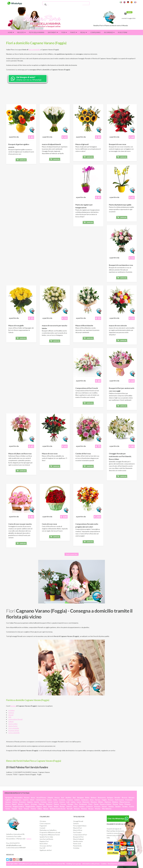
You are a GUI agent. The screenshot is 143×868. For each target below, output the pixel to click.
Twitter (7, 860)
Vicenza (84, 809)
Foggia (104, 800)
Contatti (42, 828)
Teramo (125, 806)
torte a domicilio (14, 733)
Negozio (21, 32)
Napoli (14, 804)
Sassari (104, 806)
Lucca (79, 802)
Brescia (124, 798)
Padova (56, 804)
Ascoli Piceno (41, 798)
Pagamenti (43, 826)
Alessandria (18, 798)
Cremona (62, 800)
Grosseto (22, 802)
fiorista (13, 706)
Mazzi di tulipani (78, 839)
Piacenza (49, 804)
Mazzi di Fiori (77, 828)
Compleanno (95, 32)
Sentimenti (53, 32)
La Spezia (89, 806)
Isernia (37, 802)
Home (11, 32)
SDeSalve (121, 864)
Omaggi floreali (78, 821)
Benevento (102, 798)
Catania (77, 800)
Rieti (45, 806)
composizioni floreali (15, 719)
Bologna (110, 798)
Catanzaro (85, 800)
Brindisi (117, 798)
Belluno (94, 798)
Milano (101, 802)
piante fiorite (13, 726)
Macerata (86, 802)
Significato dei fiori (46, 850)
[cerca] (66, 5)
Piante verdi (77, 844)
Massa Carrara (125, 802)
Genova (8, 802)
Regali (84, 32)
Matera (8, 804)
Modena (115, 802)
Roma (50, 806)
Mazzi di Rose (78, 830)
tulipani (11, 722)
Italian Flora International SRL (55, 864)
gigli (10, 717)
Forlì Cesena (119, 800)
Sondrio (82, 806)
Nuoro (27, 804)
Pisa (76, 804)
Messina (94, 802)
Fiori (64, 32)
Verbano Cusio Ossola (58, 809)
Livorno (62, 802)
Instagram (18, 860)
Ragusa (39, 806)
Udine (40, 809)
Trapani (14, 809)
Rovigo (62, 806)
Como (55, 800)
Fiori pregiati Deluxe (80, 826)
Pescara (63, 804)
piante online (13, 724)
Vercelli (70, 809)
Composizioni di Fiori (80, 835)
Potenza (127, 804)
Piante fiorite (77, 846)
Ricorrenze (109, 32)
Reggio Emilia (30, 806)
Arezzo (57, 798)
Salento (29, 839)
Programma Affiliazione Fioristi (50, 835)
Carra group (77, 864)
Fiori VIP (42, 848)
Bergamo (80, 798)
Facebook (11, 860)
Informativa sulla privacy (91, 864)
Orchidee (76, 848)
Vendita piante (78, 841)
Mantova (108, 802)
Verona (91, 809)
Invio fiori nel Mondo (46, 839)
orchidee (11, 710)
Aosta (33, 798)
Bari (74, 798)
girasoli (11, 715)
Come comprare (45, 824)
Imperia (30, 802)
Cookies (104, 864)
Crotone (44, 802)
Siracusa (97, 806)
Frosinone (129, 800)
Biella (87, 798)
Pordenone (83, 804)
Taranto (118, 806)
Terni (20, 809)
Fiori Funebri (77, 832)
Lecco (50, 802)
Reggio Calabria (18, 806)
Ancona (27, 798)
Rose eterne (123, 32)
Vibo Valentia (107, 809)
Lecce (56, 802)
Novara (21, 804)
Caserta (26, 800)
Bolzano (132, 798)
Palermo (42, 804)
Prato (90, 804)
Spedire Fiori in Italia (46, 837)
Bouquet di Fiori (78, 837)
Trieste (26, 809)
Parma (96, 804)
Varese (46, 809)
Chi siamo (43, 821)
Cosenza (70, 800)
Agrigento (9, 798)
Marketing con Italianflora (48, 830)
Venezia (77, 809)
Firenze (111, 800)
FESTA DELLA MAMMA (37, 32)
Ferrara (98, 800)
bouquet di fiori (14, 730)
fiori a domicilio (34, 50)
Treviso (33, 809)
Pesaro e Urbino (106, 804)
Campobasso (17, 800)
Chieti (32, 800)
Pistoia (115, 804)
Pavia (121, 804)
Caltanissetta (41, 800)
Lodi (68, 802)
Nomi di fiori (44, 844)
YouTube (14, 860)
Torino (8, 809)
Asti (63, 798)
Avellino (68, 798)
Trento (131, 806)
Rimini (56, 806)
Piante (74, 32)
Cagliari (8, 800)
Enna (92, 800)
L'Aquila (50, 798)
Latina (73, 802)
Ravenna (8, 806)
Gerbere (76, 824)
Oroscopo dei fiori (46, 846)
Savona (111, 806)
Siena (75, 806)
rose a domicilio (14, 728)
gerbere (11, 713)
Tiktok (21, 860)
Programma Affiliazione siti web (50, 832)
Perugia (70, 804)
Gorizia (15, 802)
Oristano (34, 804)
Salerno (69, 806)
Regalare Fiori (44, 841)
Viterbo (98, 809)
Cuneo (49, 800)
